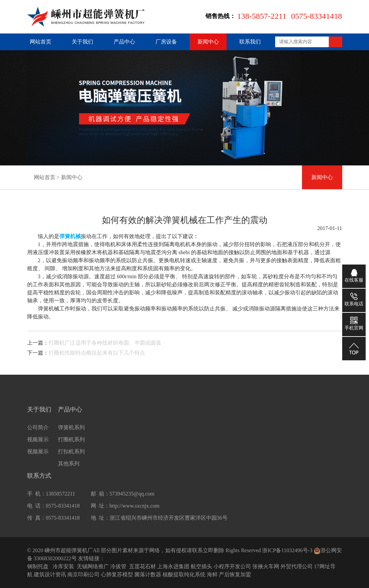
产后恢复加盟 (235, 574)
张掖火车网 (266, 566)
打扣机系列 (71, 459)
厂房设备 (166, 42)
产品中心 (124, 42)
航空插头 (201, 566)
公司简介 (38, 434)
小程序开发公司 (232, 566)
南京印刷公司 (83, 574)
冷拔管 (118, 566)
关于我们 (82, 42)
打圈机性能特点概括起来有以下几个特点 (97, 353)
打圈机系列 (71, 447)
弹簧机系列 (71, 434)
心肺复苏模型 (117, 574)
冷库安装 (63, 566)
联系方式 (39, 483)
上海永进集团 (173, 566)
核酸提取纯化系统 (184, 574)
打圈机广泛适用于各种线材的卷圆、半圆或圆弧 (105, 343)
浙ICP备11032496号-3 (287, 550)
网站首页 (41, 42)
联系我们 (250, 42)
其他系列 (69, 471)
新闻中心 (208, 42)
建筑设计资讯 (50, 574)
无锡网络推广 (93, 566)
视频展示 (38, 447)
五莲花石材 (142, 566)
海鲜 (212, 574)
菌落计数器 (148, 574)
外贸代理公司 (297, 566)
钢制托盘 (38, 566)
